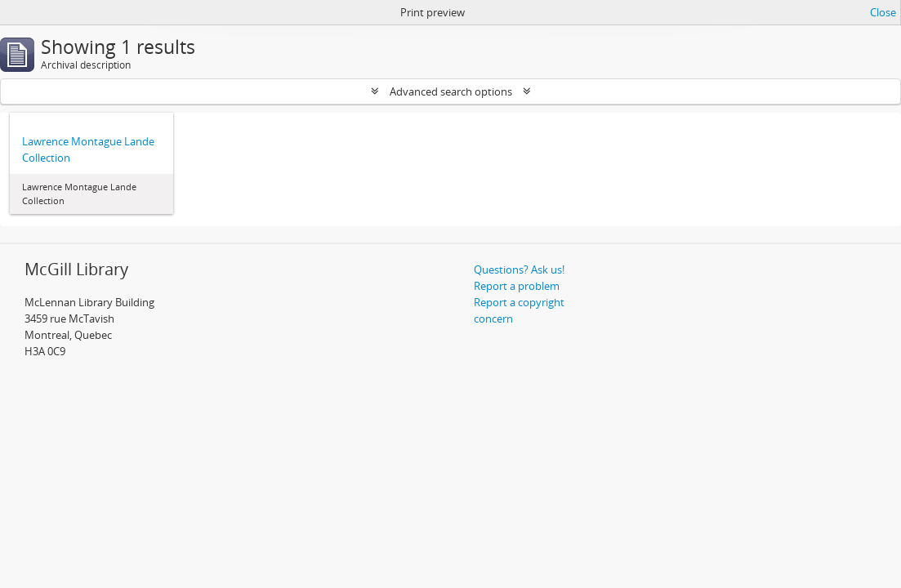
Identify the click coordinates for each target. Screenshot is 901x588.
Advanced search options (451, 91)
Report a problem (517, 286)
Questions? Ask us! (519, 269)
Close (883, 12)
